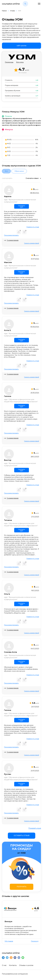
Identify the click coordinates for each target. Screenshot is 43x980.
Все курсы (20, 62)
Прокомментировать (11, 235)
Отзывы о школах (26, 965)
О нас (4, 965)
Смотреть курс (22, 206)
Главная (4, 11)
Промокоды (9, 62)
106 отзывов (9, 941)
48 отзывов (22, 73)
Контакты (13, 965)
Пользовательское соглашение (15, 974)
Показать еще (35, 828)
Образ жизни (19, 171)
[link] (21, 46)
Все (6, 171)
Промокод (35, 941)
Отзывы (12, 11)
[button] (25, 4)
